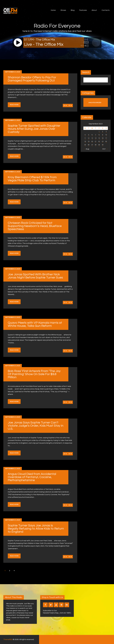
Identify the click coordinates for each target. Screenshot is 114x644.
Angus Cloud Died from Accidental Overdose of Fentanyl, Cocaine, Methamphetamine (32, 477)
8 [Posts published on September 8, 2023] (99, 135)
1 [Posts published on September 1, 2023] (99, 131)
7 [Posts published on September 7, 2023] (96, 135)
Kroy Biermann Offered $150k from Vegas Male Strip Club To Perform (32, 179)
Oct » (105, 149)
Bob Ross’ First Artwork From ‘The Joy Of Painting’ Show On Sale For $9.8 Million (34, 374)
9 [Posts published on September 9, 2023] (103, 135)
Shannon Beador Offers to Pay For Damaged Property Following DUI (32, 79)
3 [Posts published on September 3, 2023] (106, 131)
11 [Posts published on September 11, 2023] (85, 138)
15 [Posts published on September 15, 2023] (99, 138)
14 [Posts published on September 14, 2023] (96, 138)
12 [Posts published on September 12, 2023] (89, 138)
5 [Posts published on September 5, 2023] (89, 135)
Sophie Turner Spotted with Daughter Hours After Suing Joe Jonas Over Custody (34, 129)
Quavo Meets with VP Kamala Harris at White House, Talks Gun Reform (35, 324)
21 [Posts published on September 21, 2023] (96, 141)
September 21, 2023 (13, 72)
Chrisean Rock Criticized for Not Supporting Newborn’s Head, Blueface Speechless (35, 226)
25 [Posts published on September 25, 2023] (85, 145)
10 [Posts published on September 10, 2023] (106, 135)
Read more (14, 105)
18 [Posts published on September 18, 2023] (85, 141)
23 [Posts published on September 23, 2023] (103, 141)
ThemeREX (8, 639)
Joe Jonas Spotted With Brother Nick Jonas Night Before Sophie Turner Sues (35, 276)
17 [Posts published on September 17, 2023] (106, 138)
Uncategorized (95, 103)
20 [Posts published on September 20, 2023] (92, 141)
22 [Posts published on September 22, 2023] (99, 141)
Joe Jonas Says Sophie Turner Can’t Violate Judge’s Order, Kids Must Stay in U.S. (36, 426)
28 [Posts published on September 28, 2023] (96, 145)
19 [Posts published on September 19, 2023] (89, 141)
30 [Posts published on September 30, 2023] (103, 145)
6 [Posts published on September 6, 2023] (92, 135)
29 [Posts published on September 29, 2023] (99, 145)
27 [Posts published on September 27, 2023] (92, 145)
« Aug (87, 149)
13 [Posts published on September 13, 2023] (92, 138)
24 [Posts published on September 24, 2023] (106, 141)
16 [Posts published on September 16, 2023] (103, 138)
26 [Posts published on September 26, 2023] (89, 145)
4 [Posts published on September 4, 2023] (85, 135)
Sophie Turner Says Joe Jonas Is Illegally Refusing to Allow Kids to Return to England (36, 529)
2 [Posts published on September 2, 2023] (103, 131)
